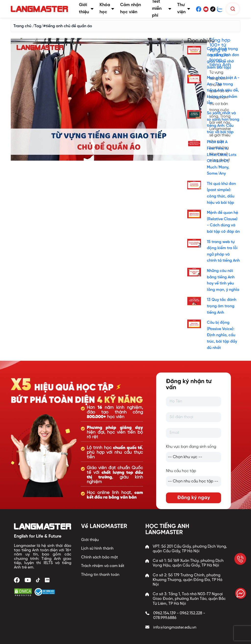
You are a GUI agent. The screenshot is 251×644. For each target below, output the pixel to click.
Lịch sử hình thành (97, 548)
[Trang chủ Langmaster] (40, 9)
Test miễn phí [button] (162, 9)
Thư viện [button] (184, 9)
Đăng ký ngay (194, 498)
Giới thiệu (90, 540)
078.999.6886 (165, 618)
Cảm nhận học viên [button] (131, 9)
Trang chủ (22, 26)
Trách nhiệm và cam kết (103, 566)
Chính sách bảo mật (100, 557)
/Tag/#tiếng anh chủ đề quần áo (62, 26)
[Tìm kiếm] (233, 9)
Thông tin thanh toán (100, 575)
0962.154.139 (164, 613)
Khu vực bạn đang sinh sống (191, 447)
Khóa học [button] (107, 9)
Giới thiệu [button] (86, 9)
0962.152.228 (191, 613)
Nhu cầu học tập (181, 471)
